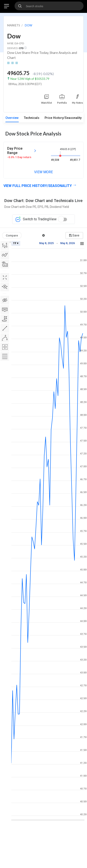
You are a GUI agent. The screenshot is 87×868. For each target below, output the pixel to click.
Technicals (32, 118)
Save (74, 235)
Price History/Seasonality (63, 118)
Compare (12, 235)
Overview (12, 118)
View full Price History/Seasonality (38, 186)
